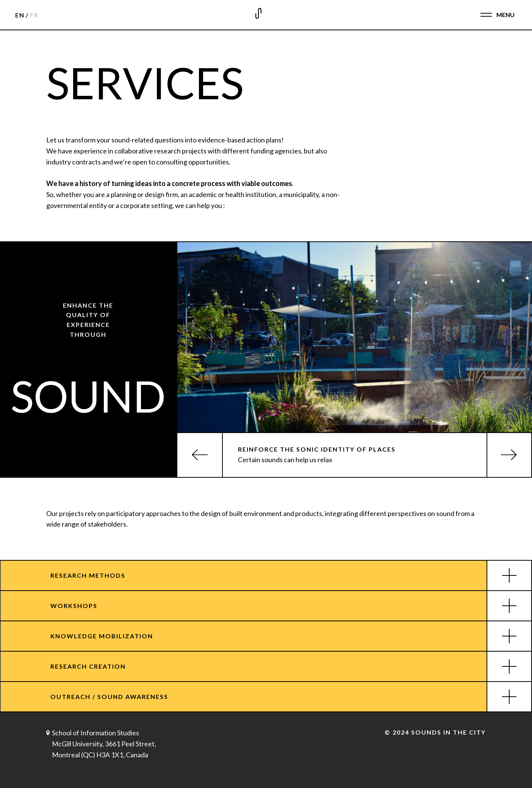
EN (20, 15)
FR (34, 15)
